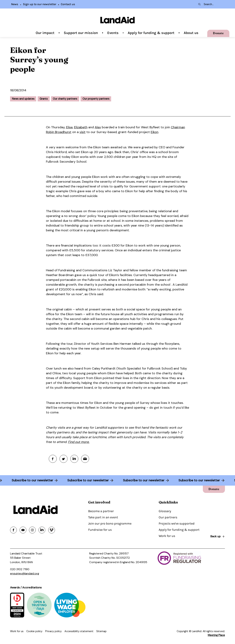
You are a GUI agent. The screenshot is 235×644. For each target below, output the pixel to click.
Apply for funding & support (151, 33)
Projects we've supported (177, 523)
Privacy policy (53, 631)
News (15, 4)
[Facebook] (53, 459)
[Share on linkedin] (42, 530)
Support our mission (81, 33)
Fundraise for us (100, 530)
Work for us (167, 536)
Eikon (155, 132)
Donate (218, 33)
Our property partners (96, 99)
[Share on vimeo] (52, 530)
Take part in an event (103, 517)
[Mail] (85, 459)
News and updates (23, 99)
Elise (69, 127)
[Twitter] (64, 459)
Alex (98, 127)
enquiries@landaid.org (25, 573)
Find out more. (79, 442)
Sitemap (101, 631)
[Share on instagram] (32, 530)
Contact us (68, 4)
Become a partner (101, 511)
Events (113, 33)
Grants (44, 99)
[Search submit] (199, 4)
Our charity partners (65, 99)
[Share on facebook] (13, 530)
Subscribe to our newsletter (31, 480)
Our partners (168, 517)
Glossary (165, 511)
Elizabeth (81, 127)
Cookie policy (34, 631)
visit (83, 132)
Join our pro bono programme (110, 523)
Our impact (45, 33)
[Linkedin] (74, 459)
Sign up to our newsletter (40, 4)
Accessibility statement (79, 631)
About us (191, 33)
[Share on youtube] (23, 530)
